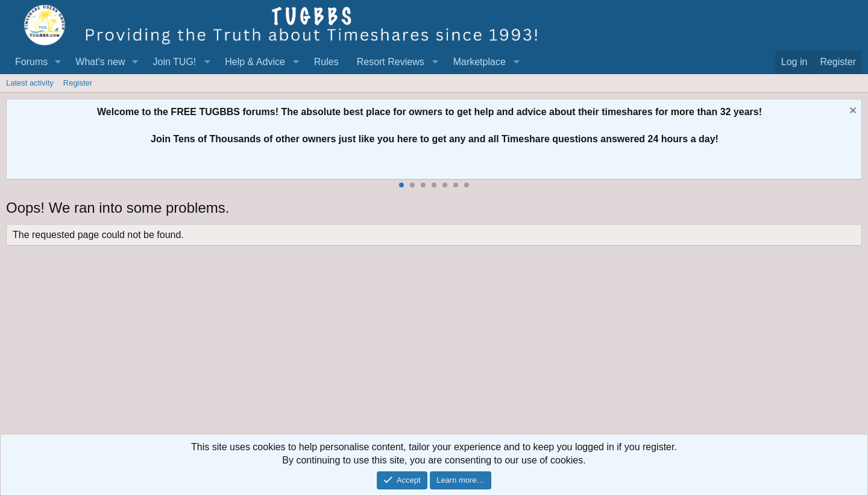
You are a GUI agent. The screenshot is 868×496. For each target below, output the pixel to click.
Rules (326, 62)
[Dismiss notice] (851, 112)
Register (78, 83)
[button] (58, 62)
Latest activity (30, 83)
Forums (31, 62)
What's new (100, 62)
